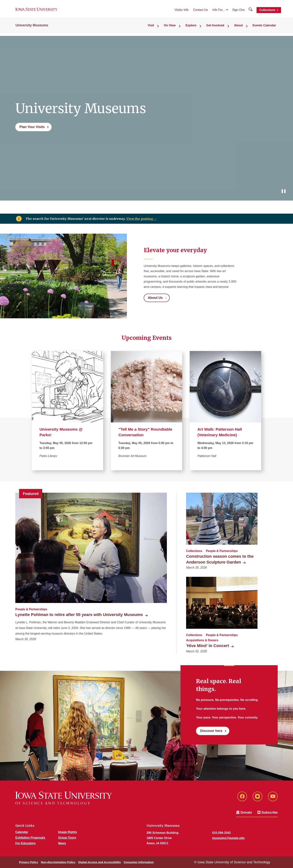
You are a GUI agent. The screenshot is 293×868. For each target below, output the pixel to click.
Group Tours (67, 838)
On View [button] (181, 28)
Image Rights (67, 832)
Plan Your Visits (32, 127)
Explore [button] (200, 28)
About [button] (242, 28)
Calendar (22, 832)
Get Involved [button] (221, 28)
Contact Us (200, 11)
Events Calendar (266, 28)
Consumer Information (139, 862)
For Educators (25, 843)
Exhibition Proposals (30, 838)
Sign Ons (238, 11)
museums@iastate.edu (228, 838)
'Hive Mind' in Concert (208, 646)
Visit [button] (164, 28)
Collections (267, 12)
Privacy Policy (29, 862)
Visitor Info (182, 11)
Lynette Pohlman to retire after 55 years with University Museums (79, 615)
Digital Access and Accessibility (100, 862)
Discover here (211, 731)
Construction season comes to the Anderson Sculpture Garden (220, 559)
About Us (155, 298)
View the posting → (142, 219)
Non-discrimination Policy (58, 862)
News (62, 843)
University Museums (32, 28)
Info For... (219, 11)
